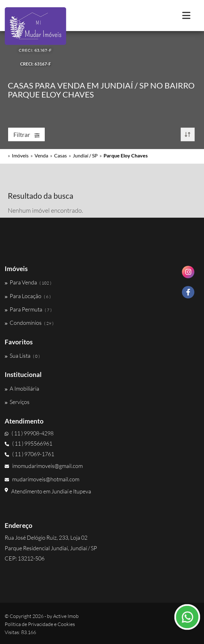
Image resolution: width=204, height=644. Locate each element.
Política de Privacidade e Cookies (40, 624)
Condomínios (29, 323)
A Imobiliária (22, 388)
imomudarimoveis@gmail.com (44, 466)
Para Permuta (28, 309)
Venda (41, 155)
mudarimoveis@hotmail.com (42, 479)
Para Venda (28, 282)
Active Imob (66, 616)
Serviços (17, 402)
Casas (60, 155)
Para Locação (28, 296)
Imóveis (20, 155)
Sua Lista (22, 356)
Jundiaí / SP (85, 155)
